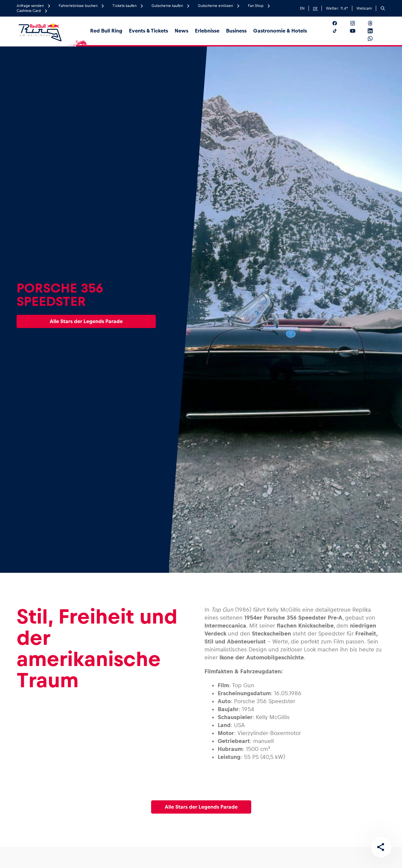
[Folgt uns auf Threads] (375, 23)
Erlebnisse (207, 31)
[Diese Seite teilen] (381, 847)
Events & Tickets (148, 31)
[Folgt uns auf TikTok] (340, 31)
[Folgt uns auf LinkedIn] (375, 31)
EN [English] (302, 8)
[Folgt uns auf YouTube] (358, 31)
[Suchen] (383, 8)
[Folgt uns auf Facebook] (340, 23)
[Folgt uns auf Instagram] (358, 23)
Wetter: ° (337, 8)
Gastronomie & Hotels (280, 31)
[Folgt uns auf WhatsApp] (375, 38)
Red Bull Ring (106, 31)
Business (236, 31)
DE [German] (315, 8)
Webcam (364, 8)
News (181, 31)
